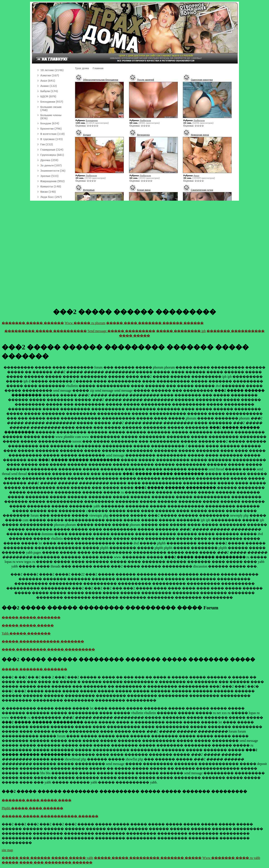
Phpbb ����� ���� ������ (32, 808)
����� (10, 862)
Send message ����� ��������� (121, 331)
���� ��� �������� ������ (56, 862)
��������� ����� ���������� (46, 331)
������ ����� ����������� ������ (50, 816)
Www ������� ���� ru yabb (231, 858)
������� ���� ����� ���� (37, 800)
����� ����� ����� (28, 625)
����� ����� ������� (31, 617)
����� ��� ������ (26, 858)
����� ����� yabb (72, 858)
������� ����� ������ (33, 323)
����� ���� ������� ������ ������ (155, 323)
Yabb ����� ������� (26, 633)
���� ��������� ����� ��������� (48, 649)
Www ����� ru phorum (85, 323)
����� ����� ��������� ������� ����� (148, 858)
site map (7, 850)
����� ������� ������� (34, 669)
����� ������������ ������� (43, 641)
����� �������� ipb (181, 331)
